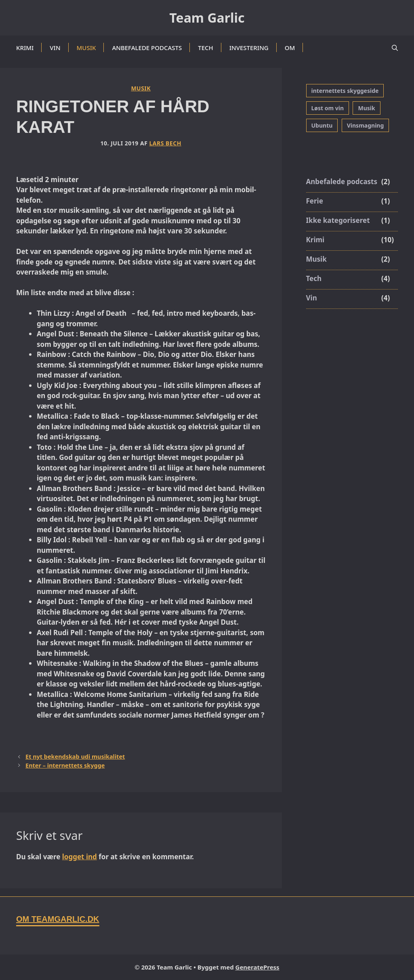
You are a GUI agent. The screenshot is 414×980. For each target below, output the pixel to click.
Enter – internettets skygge (65, 765)
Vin (55, 48)
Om (290, 48)
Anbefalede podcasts (147, 48)
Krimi (25, 48)
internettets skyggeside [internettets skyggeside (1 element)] (345, 91)
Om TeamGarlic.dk (58, 919)
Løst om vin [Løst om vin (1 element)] (328, 108)
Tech (206, 48)
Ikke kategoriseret (338, 220)
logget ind (80, 857)
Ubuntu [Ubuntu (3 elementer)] (322, 125)
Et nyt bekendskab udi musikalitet (75, 757)
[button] (395, 48)
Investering (249, 48)
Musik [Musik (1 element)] (366, 108)
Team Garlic (207, 18)
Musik (86, 48)
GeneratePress (257, 967)
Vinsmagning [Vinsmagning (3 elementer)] (366, 125)
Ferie (315, 201)
